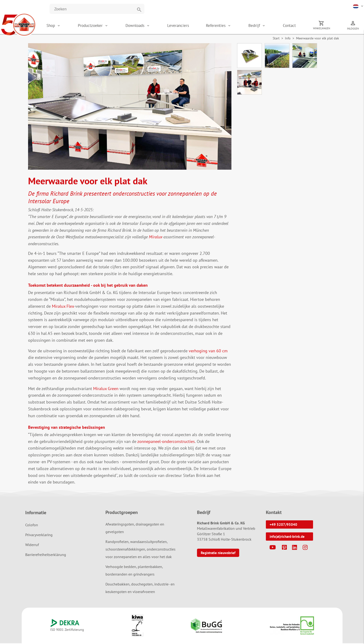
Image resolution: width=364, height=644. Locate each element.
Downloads (142, 26)
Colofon (32, 526)
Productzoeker (98, 26)
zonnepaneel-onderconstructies (166, 442)
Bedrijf (259, 26)
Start (276, 39)
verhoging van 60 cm (208, 351)
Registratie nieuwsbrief (218, 554)
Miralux (155, 238)
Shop (58, 26)
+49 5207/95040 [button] (283, 525)
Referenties (222, 26)
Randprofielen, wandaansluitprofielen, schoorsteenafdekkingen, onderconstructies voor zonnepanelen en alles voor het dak (140, 550)
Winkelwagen (325, 29)
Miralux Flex (63, 307)
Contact (294, 26)
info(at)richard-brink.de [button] (287, 537)
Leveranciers (184, 26)
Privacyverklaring (39, 536)
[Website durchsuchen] (97, 9)
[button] (358, 6)
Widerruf (32, 546)
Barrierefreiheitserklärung (46, 556)
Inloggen (356, 29)
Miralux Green (106, 389)
